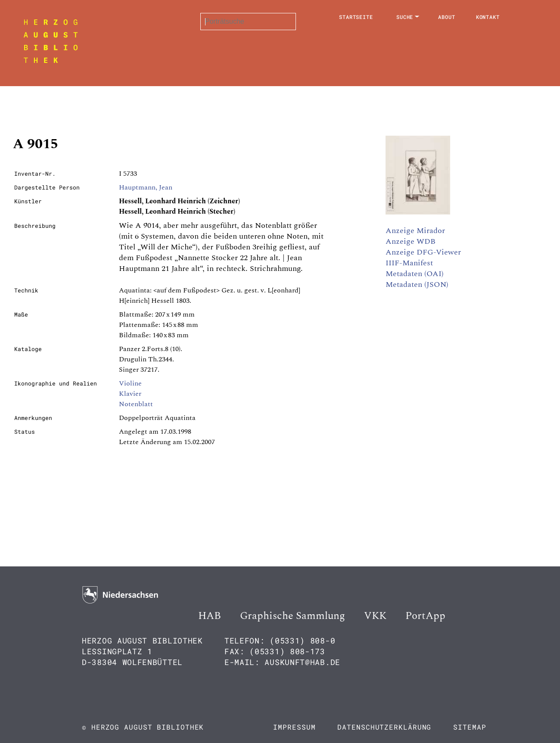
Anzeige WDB (411, 241)
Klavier (130, 394)
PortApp (425, 616)
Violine (130, 383)
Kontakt (488, 17)
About (447, 17)
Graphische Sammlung (292, 616)
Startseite (356, 17)
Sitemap (470, 727)
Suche (405, 17)
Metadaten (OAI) (415, 274)
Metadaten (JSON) (417, 284)
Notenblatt (136, 404)
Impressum (294, 727)
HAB (210, 616)
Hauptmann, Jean (146, 187)
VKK (375, 616)
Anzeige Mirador (415, 231)
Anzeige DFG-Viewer (423, 252)
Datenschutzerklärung (384, 727)
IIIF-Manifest (409, 263)
